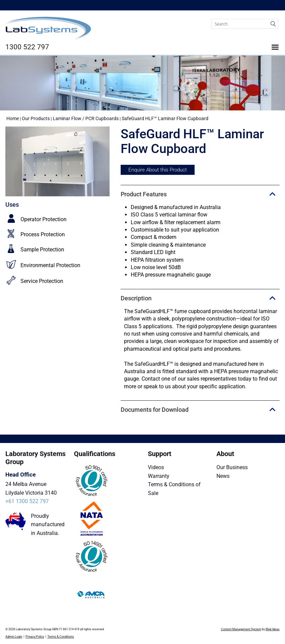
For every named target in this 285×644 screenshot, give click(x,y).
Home (13, 118)
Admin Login (14, 637)
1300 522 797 (27, 47)
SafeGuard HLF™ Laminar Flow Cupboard (165, 118)
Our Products (36, 118)
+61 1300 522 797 (27, 501)
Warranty (159, 476)
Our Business (232, 467)
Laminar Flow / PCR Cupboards (86, 118)
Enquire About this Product (158, 170)
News (223, 476)
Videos (156, 467)
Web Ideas (273, 629)
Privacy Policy (35, 637)
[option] (58, 161)
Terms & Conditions (61, 637)
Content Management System (241, 629)
